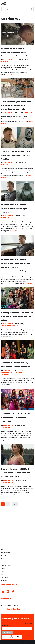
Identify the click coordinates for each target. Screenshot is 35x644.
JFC (3, 326)
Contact (4, 581)
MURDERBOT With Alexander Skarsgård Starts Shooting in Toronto (14, 208)
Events (4, 556)
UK (3, 571)
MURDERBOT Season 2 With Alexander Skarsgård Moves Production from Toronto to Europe (17, 52)
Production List (6, 559)
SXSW (12, 482)
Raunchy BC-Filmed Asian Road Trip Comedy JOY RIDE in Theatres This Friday (17, 316)
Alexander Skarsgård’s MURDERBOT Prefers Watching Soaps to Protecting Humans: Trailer (17, 105)
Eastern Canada (8, 565)
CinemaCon (5, 372)
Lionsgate (22, 372)
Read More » (10, 74)
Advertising (6, 577)
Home (3, 550)
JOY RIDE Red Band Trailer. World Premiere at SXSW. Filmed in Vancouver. (16, 418)
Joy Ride (7, 326)
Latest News (6, 553)
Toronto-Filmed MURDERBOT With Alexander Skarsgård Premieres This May (16, 155)
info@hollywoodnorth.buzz (10, 605)
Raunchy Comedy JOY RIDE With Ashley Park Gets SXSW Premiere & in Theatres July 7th (17, 473)
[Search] (15, 9)
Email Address (7, 625)
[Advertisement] (17, 529)
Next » (15, 504)
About (3, 574)
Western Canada (8, 562)
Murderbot (5, 62)
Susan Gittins (8, 60)
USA (4, 568)
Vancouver (14, 326)
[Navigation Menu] (31, 3)
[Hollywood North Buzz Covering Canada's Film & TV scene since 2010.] (4, 3)
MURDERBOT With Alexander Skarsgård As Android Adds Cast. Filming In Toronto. (16, 264)
